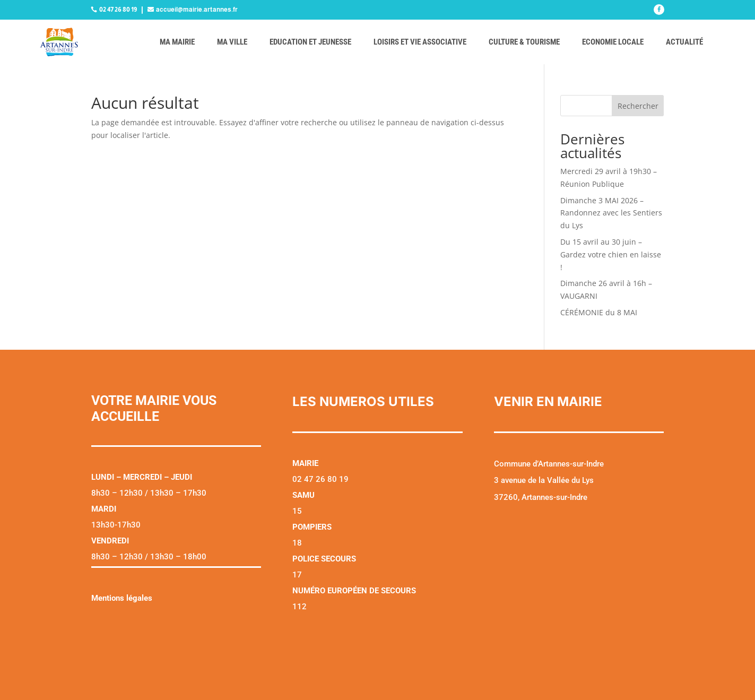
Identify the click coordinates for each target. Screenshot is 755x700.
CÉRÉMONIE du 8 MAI (599, 312)
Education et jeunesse (310, 42)
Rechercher (638, 106)
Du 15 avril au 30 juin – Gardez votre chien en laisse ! (611, 254)
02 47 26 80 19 (118, 10)
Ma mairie (177, 42)
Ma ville (232, 42)
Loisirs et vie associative (420, 42)
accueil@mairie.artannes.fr (197, 10)
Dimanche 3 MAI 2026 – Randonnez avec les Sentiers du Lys (611, 213)
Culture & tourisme (524, 42)
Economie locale (613, 42)
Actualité (684, 42)
